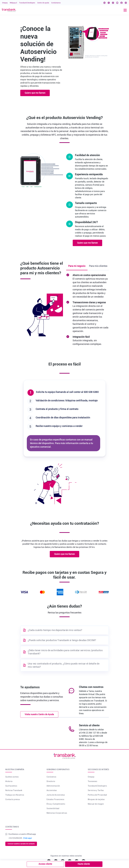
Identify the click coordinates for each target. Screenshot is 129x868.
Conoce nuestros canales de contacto (21, 844)
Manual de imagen (96, 804)
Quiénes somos (12, 777)
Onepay (5, 3)
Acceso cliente (45, 864)
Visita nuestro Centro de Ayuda (39, 714)
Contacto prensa (13, 799)
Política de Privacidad (97, 795)
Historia (9, 781)
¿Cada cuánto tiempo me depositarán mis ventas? (55, 630)
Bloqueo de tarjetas (96, 799)
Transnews (92, 781)
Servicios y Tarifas (96, 790)
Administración (53, 786)
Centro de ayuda (43, 3)
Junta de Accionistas (56, 795)
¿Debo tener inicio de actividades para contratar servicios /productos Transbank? (65, 652)
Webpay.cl (13, 3)
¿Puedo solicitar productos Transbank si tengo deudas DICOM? (62, 640)
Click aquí (28, 838)
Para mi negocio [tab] (77, 266)
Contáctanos (56, 3)
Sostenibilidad (53, 808)
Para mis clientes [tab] (98, 266)
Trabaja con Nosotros (15, 795)
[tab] (65, 393)
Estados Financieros (55, 799)
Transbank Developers (27, 3)
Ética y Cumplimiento (56, 804)
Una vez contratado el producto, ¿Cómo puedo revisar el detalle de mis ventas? (64, 665)
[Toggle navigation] (125, 10)
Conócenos (51, 777)
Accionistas (52, 790)
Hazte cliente (84, 864)
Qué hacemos (11, 786)
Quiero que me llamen (35, 93)
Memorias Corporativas (57, 813)
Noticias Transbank (14, 790)
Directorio (51, 781)
